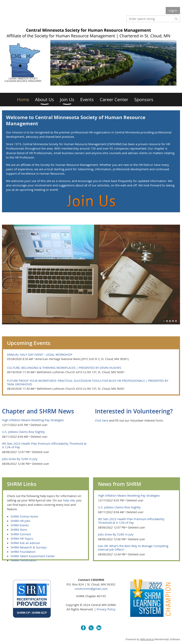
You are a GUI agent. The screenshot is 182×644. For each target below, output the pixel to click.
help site (69, 500)
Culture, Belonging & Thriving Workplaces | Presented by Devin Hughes (64, 368)
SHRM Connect (21, 534)
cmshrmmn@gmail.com (91, 589)
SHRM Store (19, 529)
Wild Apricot (147, 639)
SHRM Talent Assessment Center (33, 556)
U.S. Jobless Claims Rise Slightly (23, 432)
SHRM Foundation (23, 552)
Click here (102, 420)
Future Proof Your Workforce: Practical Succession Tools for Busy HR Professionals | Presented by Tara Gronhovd (88, 382)
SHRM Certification (23, 560)
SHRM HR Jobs (20, 521)
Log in (173, 10)
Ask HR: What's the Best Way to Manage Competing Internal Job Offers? (133, 548)
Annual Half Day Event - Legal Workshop (40, 354)
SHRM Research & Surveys (29, 547)
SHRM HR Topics (22, 538)
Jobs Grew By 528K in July (20, 459)
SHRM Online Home (24, 516)
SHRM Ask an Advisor (25, 543)
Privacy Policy (106, 609)
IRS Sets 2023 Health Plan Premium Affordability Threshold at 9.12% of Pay (44, 445)
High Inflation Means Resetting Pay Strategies (33, 420)
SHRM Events (20, 525)
